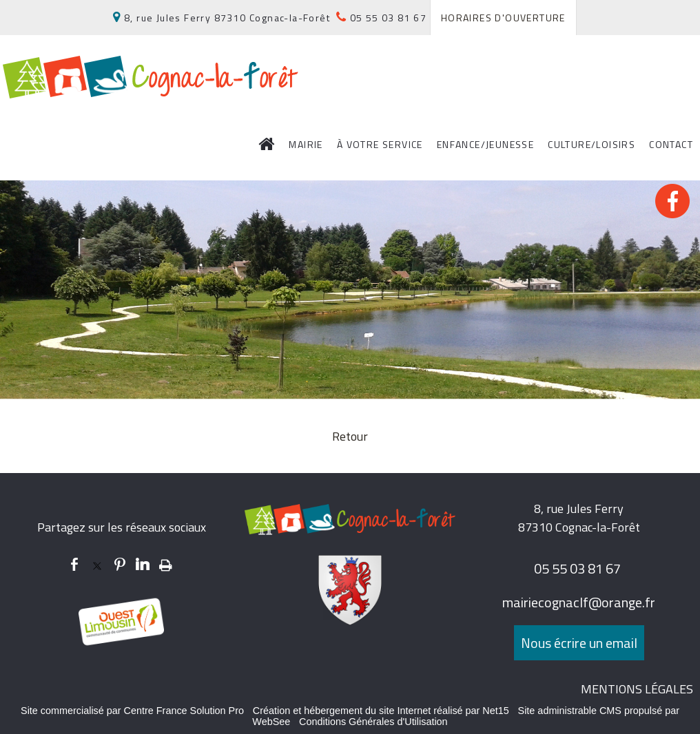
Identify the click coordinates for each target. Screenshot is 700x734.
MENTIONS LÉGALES (637, 689)
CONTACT (671, 144)
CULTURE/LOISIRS (591, 144)
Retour (350, 436)
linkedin (143, 564)
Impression (166, 563)
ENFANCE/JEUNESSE (485, 144)
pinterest (120, 564)
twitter (97, 564)
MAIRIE (306, 144)
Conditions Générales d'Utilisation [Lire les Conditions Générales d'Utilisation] (373, 722)
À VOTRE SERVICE (380, 144)
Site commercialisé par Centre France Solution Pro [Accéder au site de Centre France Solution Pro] (132, 711)
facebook (74, 564)
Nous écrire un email (579, 643)
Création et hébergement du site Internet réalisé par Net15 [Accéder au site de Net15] (381, 711)
